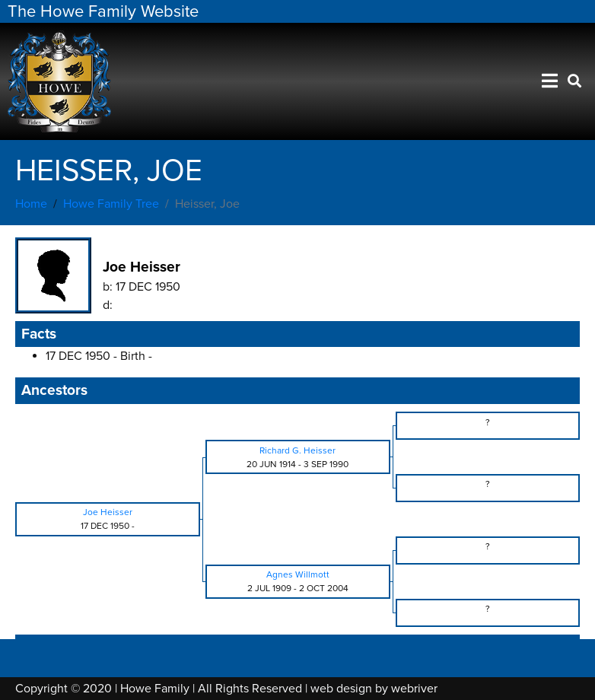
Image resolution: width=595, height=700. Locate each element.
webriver (414, 689)
